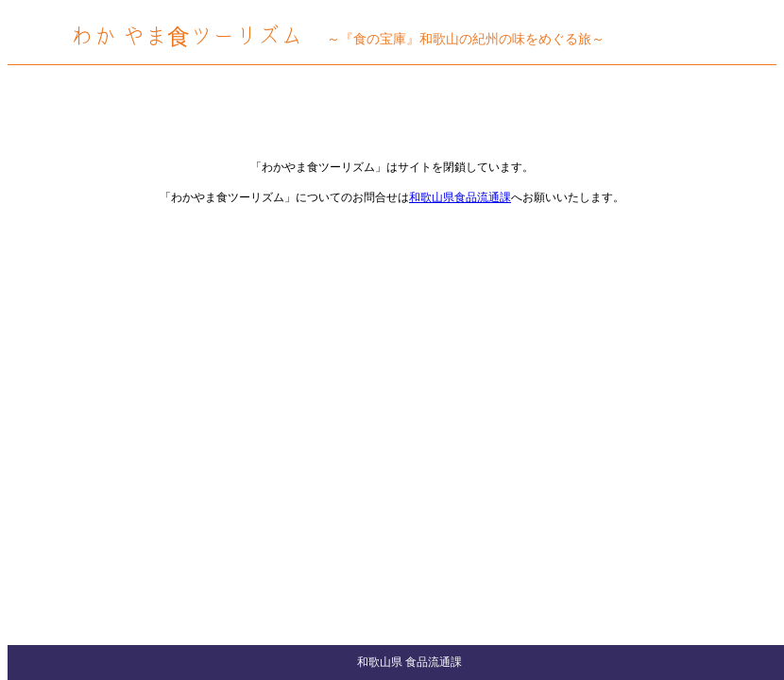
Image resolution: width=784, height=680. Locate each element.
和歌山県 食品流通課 (409, 662)
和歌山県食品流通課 (460, 197)
